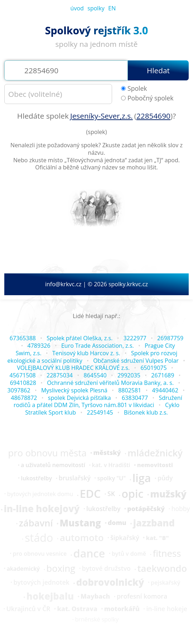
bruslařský (75, 478)
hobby (181, 509)
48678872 (24, 398)
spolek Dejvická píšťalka (79, 398)
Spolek (134, 88)
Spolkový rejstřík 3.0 (96, 30)
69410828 (23, 383)
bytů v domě (129, 554)
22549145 (100, 412)
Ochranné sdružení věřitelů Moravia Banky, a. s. (110, 383)
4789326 (39, 346)
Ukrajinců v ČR (28, 609)
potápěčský (146, 509)
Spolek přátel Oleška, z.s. (79, 338)
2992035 (129, 375)
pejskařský (165, 583)
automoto (82, 538)
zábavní (36, 523)
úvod (77, 8)
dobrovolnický (110, 583)
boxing (61, 569)
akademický (23, 569)
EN (112, 8)
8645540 (95, 375)
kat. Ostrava (77, 609)
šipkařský (125, 538)
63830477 (135, 398)
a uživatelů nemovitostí (53, 465)
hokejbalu (50, 596)
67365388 (23, 338)
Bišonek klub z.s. (146, 412)
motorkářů (122, 609)
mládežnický (155, 453)
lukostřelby (36, 478)
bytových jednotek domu (40, 494)
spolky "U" (112, 478)
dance (89, 554)
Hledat (158, 70)
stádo (39, 538)
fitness (167, 554)
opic (133, 494)
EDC (90, 494)
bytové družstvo (106, 569)
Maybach (95, 596)
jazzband (154, 523)
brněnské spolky (97, 619)
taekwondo (162, 569)
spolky (96, 8)
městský (107, 453)
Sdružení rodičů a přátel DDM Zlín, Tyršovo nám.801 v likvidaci (98, 402)
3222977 (135, 338)
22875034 (60, 375)
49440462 (165, 390)
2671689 (163, 375)
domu (117, 523)
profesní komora (142, 596)
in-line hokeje (167, 609)
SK (111, 494)
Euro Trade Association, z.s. (98, 346)
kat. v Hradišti (111, 465)
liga (142, 478)
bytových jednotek (41, 583)
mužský (168, 494)
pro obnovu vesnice (40, 554)
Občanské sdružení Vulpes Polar (136, 361)
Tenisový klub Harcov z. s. (86, 353)
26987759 (170, 338)
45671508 (23, 375)
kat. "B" (157, 538)
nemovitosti (155, 465)
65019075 (153, 368)
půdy (165, 478)
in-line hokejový (42, 509)
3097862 (19, 390)
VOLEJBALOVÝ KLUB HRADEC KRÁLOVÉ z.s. (73, 368)
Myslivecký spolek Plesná (74, 390)
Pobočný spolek (147, 98)
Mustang (81, 523)
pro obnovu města (47, 453)
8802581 (130, 390)
